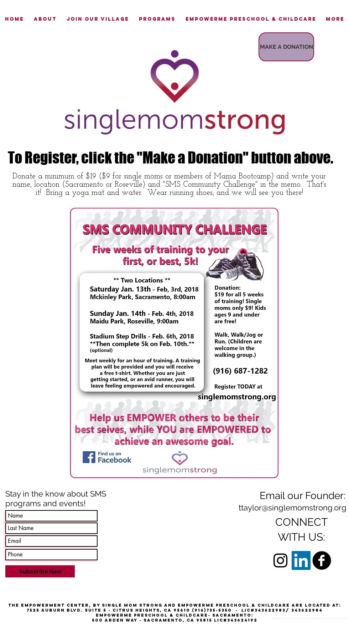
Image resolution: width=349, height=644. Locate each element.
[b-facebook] (322, 560)
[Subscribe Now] (40, 571)
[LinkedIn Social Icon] (301, 560)
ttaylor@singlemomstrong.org (293, 508)
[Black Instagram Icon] (280, 560)
